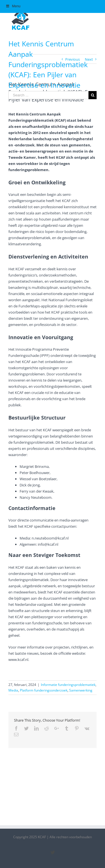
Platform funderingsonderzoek (44, 690)
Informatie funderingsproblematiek (68, 685)
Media (13, 690)
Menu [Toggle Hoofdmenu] (13, 6)
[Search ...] (48, 95)
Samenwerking (81, 690)
